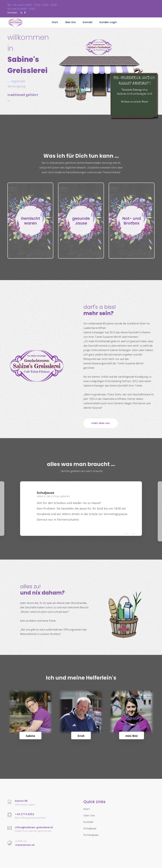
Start (55, 22)
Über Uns (89, 816)
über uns (70, 22)
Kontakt (88, 22)
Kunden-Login (108, 22)
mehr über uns (101, 423)
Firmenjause (91, 835)
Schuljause (90, 829)
